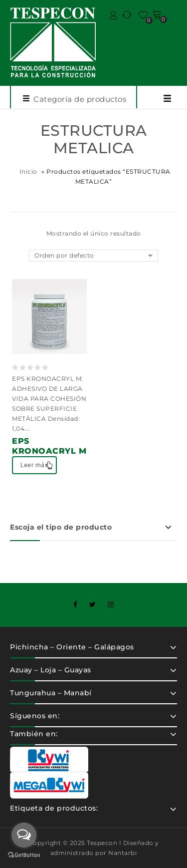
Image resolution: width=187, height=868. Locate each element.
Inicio (28, 171)
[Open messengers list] (24, 835)
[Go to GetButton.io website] (24, 856)
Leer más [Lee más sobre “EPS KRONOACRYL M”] (34, 465)
